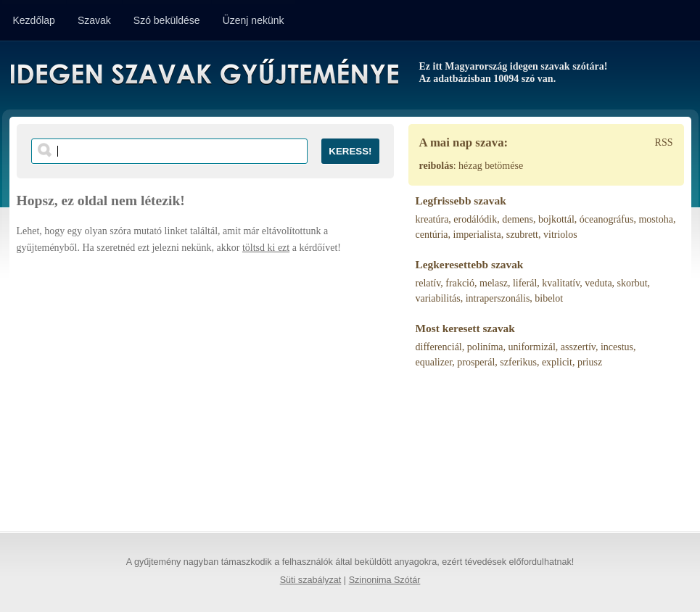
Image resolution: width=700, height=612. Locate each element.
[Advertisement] (205, 386)
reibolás (436, 166)
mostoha (655, 219)
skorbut (633, 283)
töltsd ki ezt (266, 248)
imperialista (477, 235)
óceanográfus (607, 219)
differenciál (439, 347)
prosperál (476, 362)
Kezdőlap (34, 20)
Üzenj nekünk (254, 20)
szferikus (518, 362)
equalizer (434, 362)
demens (518, 219)
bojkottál (556, 219)
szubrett (522, 235)
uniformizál (532, 347)
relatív (428, 283)
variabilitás (438, 298)
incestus (617, 347)
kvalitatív (561, 283)
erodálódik (475, 219)
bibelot (549, 298)
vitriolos (560, 235)
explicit (557, 362)
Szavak (94, 20)
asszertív (578, 347)
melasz (494, 283)
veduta (598, 283)
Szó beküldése (167, 20)
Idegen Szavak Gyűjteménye (203, 74)
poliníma (485, 347)
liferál (525, 283)
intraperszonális (498, 298)
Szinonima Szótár (385, 580)
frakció (460, 283)
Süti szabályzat (311, 580)
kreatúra (432, 219)
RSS (664, 142)
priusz (590, 362)
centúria (432, 235)
